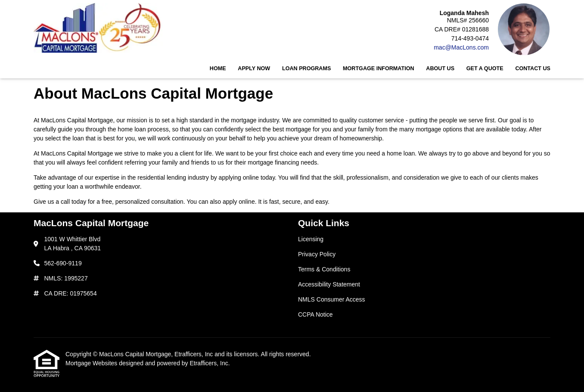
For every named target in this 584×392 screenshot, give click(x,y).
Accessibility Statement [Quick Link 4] (329, 284)
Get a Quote (485, 68)
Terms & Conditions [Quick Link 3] (324, 269)
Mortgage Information (379, 68)
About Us (440, 68)
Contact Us (533, 68)
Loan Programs (306, 68)
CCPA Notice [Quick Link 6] (315, 314)
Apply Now (254, 68)
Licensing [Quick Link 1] (311, 239)
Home (218, 68)
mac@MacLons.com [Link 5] (461, 47)
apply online (239, 202)
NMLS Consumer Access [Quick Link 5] (332, 299)
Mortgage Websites (92, 363)
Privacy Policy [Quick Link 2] (317, 254)
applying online (239, 177)
